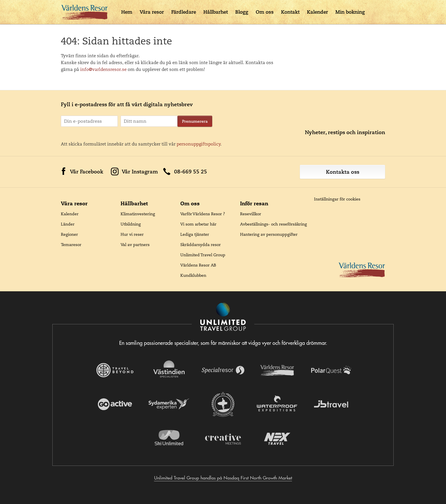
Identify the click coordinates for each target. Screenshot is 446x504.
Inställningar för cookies (337, 199)
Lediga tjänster (195, 234)
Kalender (317, 12)
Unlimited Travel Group (203, 255)
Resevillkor (251, 214)
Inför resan (254, 203)
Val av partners (135, 245)
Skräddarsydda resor (201, 245)
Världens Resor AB (198, 265)
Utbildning (131, 224)
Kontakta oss (343, 172)
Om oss (265, 12)
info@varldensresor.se (103, 69)
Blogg (242, 12)
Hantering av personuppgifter (269, 234)
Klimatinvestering (138, 214)
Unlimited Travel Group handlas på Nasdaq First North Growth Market (223, 478)
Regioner (69, 234)
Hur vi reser (132, 234)
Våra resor (152, 12)
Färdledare (184, 12)
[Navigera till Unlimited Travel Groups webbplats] (223, 317)
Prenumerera (195, 121)
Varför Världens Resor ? (203, 214)
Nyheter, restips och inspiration (345, 132)
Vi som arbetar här (198, 224)
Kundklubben (193, 275)
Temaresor (71, 245)
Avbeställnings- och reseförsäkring (273, 224)
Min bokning (350, 12)
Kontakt (290, 12)
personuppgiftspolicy (199, 144)
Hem (127, 12)
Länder (68, 224)
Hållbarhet (216, 12)
